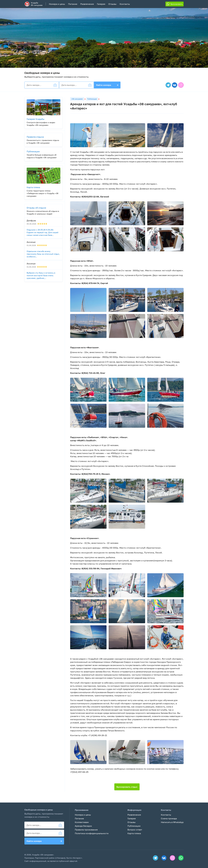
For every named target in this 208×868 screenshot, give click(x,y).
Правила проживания (86, 830)
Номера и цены (57, 4)
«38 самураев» (77, 99)
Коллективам (82, 822)
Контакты (125, 4)
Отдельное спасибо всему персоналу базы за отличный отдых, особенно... (43, 254)
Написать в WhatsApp (172, 822)
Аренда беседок (83, 826)
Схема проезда (169, 818)
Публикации (92, 99)
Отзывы (112, 4)
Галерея (101, 4)
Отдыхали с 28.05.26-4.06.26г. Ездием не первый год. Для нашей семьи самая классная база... (43, 232)
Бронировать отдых (127, 787)
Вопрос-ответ (135, 830)
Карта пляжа (134, 833)
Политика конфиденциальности (92, 833)
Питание (73, 4)
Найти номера (107, 85)
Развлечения (87, 4)
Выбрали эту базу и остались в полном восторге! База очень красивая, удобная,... (41, 275)
